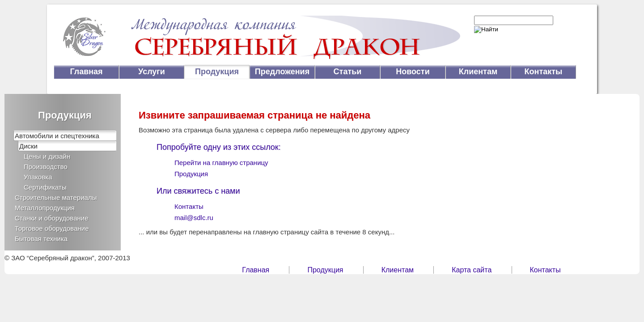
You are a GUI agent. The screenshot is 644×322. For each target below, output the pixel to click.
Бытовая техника (41, 239)
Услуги (152, 72)
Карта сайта (472, 270)
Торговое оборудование (52, 228)
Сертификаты (45, 187)
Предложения (282, 72)
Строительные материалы (56, 197)
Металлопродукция (45, 208)
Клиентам (478, 72)
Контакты (544, 72)
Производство (46, 167)
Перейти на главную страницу (221, 163)
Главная (86, 72)
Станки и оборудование (52, 218)
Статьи (348, 72)
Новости (413, 72)
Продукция (217, 72)
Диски (28, 146)
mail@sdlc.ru (194, 218)
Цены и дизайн (47, 156)
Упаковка (38, 177)
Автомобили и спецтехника (57, 136)
